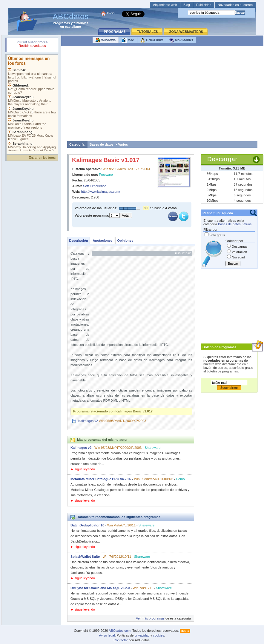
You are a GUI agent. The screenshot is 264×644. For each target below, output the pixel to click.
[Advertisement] (162, 95)
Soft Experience (95, 186)
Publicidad (204, 5)
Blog (187, 5)
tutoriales (81, 23)
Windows (106, 40)
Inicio (111, 13)
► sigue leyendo (83, 469)
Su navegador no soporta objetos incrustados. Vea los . (32, 103)
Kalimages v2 (88, 421)
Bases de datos (102, 144)
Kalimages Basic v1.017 (106, 160)
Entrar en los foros (42, 158)
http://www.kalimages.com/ (101, 192)
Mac (128, 40)
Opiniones (125, 241)
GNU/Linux (152, 40)
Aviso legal (107, 635)
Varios (123, 144)
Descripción (79, 241)
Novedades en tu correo (235, 5)
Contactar (121, 640)
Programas (61, 23)
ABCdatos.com (120, 631)
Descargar (222, 159)
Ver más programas (150, 618)
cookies (158, 635)
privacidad (142, 635)
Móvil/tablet (181, 40)
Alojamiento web (165, 5)
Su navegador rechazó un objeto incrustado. (32, 45)
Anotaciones (102, 241)
